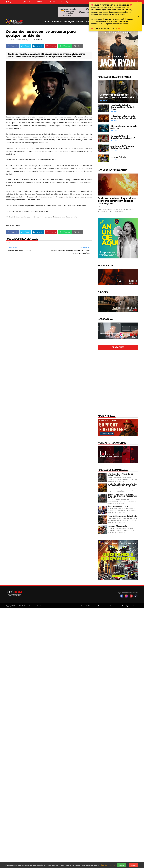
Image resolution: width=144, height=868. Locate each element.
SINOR (89, 22)
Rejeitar (133, 865)
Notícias (39, 40)
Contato (136, 606)
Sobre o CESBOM (37, 2)
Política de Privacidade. (108, 865)
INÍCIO (47, 22)
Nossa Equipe (66, 2)
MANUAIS (80, 22)
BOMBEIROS (56, 22)
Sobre (83, 606)
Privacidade (92, 606)
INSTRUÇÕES (69, 22)
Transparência (103, 606)
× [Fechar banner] (138, 17)
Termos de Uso (115, 606)
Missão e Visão (52, 2)
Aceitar (122, 865)
